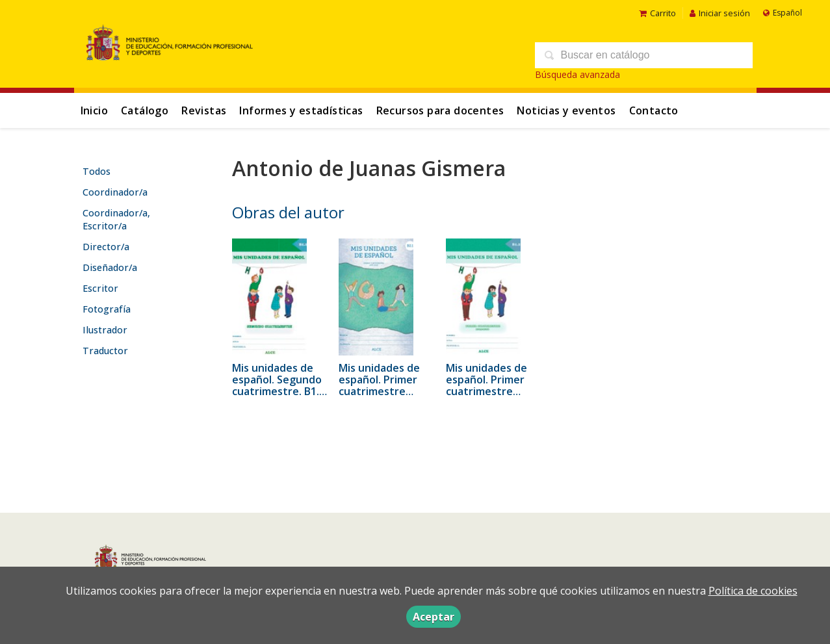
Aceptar (434, 617)
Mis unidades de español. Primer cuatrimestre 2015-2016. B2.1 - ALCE (380, 391)
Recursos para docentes (440, 110)
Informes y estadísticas (301, 110)
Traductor (105, 351)
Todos (97, 171)
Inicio (94, 110)
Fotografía (107, 309)
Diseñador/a (110, 267)
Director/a (106, 247)
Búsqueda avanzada (577, 74)
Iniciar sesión (720, 13)
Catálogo (145, 110)
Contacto (654, 110)
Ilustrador (105, 330)
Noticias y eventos (566, 110)
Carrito (657, 13)
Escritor (100, 288)
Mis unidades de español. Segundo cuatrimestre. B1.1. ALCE (280, 385)
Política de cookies (753, 591)
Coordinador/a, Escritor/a (116, 219)
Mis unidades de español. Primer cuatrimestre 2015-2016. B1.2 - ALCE (487, 391)
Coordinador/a (115, 192)
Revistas (204, 110)
